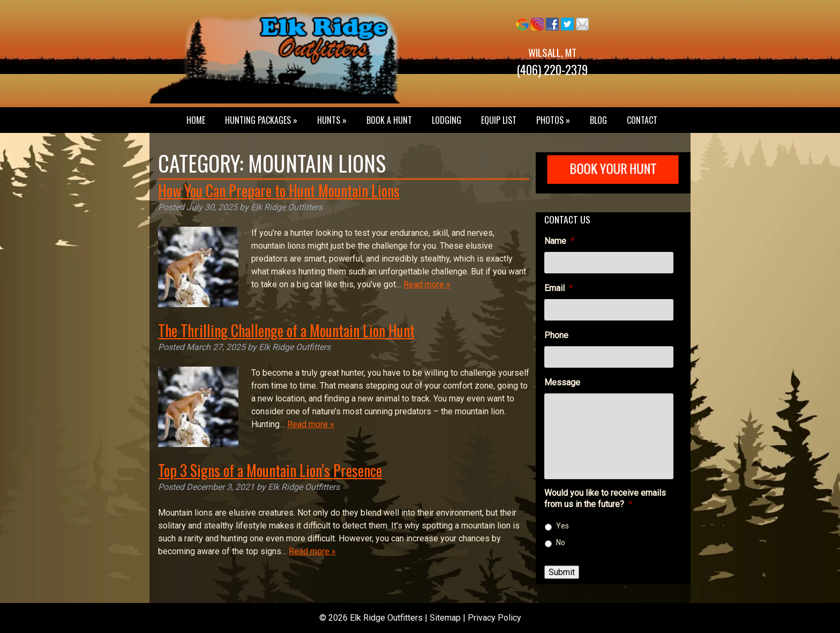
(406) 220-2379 (552, 70)
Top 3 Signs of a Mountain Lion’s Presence (270, 470)
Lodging (447, 120)
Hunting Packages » (261, 120)
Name (559, 241)
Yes (562, 526)
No (561, 542)
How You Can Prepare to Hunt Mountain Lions (279, 191)
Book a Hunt (389, 120)
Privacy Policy (494, 618)
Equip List (499, 120)
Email (558, 288)
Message (562, 382)
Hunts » (332, 120)
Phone (556, 335)
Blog (598, 120)
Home (196, 120)
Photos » (553, 120)
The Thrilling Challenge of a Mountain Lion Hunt (286, 330)
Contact (642, 120)
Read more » (427, 284)
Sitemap (445, 618)
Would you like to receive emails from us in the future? (605, 498)
